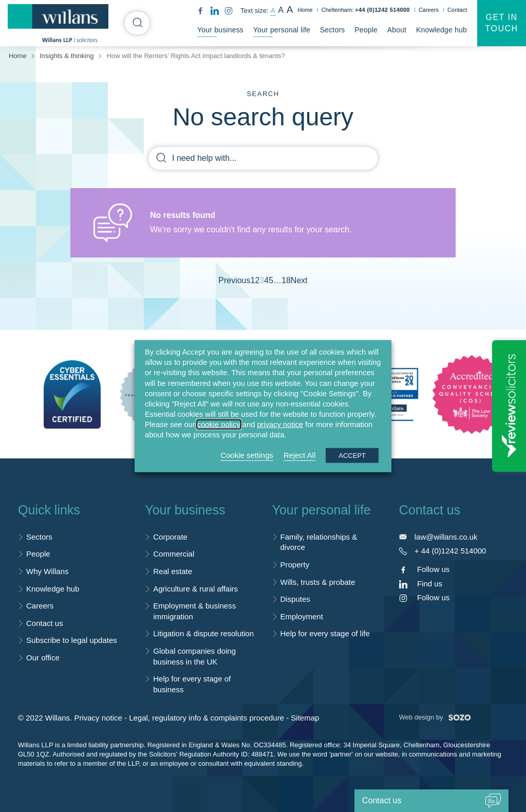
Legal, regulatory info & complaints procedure (206, 718)
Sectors (333, 30)
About (397, 30)
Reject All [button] (300, 455)
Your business (220, 30)
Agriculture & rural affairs (195, 589)
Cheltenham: (366, 10)
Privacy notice (98, 718)
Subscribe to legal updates (72, 640)
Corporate (170, 537)
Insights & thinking (67, 56)
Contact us (45, 623)
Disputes (295, 599)
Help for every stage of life (325, 633)
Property (295, 565)
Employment (302, 616)
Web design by (435, 717)
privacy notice (280, 425)
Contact (457, 10)
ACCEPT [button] (352, 455)
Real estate (173, 571)
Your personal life (282, 30)
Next (299, 280)
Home (305, 10)
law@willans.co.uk (446, 537)
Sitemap (305, 718)
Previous (234, 280)
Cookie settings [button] (247, 455)
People (366, 30)
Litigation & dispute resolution (203, 633)
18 (286, 280)
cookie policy (219, 425)
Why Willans (48, 571)
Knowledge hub (442, 30)
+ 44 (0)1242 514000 (450, 551)
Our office (43, 658)
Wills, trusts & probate (318, 582)
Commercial (174, 554)
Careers (429, 10)
